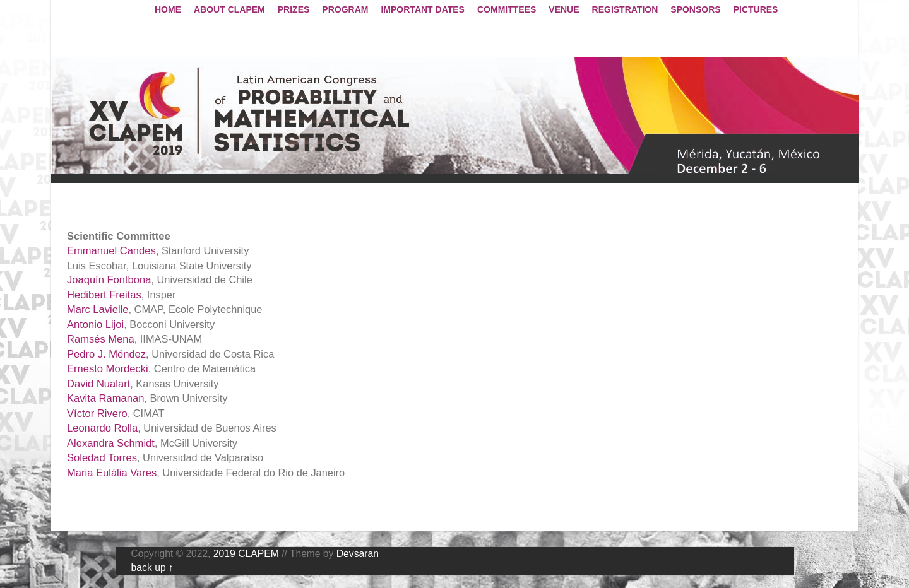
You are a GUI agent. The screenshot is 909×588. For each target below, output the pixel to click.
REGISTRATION (625, 9)
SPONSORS (695, 9)
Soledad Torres (102, 458)
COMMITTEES (507, 9)
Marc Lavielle (98, 309)
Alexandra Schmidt (111, 443)
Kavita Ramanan (105, 398)
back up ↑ (152, 567)
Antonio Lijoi (95, 325)
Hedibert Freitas (104, 295)
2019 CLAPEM (246, 554)
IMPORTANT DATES (422, 9)
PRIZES (294, 9)
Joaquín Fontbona (109, 280)
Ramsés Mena (101, 339)
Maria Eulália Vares (112, 473)
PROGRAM (345, 9)
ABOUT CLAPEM (229, 9)
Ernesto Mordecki (108, 369)
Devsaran (358, 554)
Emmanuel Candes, (113, 251)
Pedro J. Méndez (106, 354)
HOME (168, 9)
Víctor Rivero (97, 414)
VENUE (564, 9)
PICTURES (756, 9)
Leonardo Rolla (102, 428)
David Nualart (98, 384)
